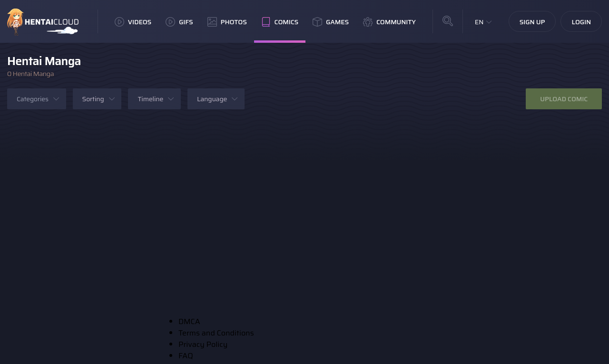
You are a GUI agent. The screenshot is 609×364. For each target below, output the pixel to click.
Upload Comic (564, 99)
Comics (280, 22)
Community (389, 22)
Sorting (93, 99)
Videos (133, 22)
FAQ (186, 356)
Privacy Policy (203, 344)
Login (581, 22)
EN (479, 22)
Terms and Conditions (216, 333)
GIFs (179, 22)
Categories (33, 99)
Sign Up (532, 22)
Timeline (150, 99)
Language (212, 99)
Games (331, 22)
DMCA (189, 321)
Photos (227, 22)
